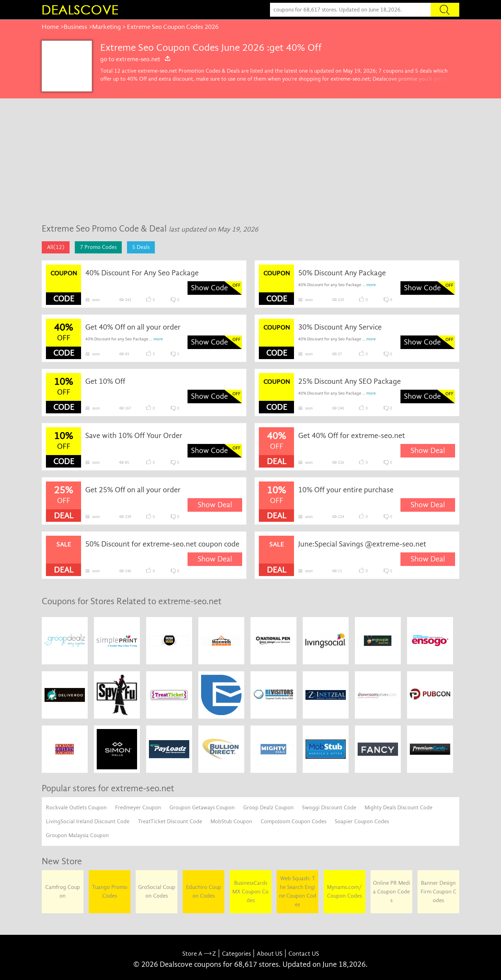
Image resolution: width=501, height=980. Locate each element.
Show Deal (428, 451)
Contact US (304, 954)
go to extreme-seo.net (136, 59)
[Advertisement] (250, 164)
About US (270, 954)
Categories (236, 954)
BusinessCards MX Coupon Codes (250, 892)
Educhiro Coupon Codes (204, 892)
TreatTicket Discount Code (170, 821)
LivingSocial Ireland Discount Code (88, 821)
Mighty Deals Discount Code (399, 808)
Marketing (106, 27)
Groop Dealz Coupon (268, 808)
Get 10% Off (105, 381)
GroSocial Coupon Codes (157, 892)
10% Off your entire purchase (346, 490)
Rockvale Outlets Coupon (76, 808)
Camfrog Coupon (63, 892)
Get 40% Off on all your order (133, 327)
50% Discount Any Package (342, 273)
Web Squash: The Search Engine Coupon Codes (298, 892)
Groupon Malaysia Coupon (77, 835)
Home (50, 27)
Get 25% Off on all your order (133, 490)
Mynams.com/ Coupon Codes (344, 892)
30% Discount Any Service (340, 327)
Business (75, 27)
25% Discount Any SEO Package (349, 381)
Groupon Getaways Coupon (202, 808)
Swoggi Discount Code (329, 808)
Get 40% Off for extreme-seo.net (352, 436)
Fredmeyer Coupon (138, 808)
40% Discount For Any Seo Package (142, 273)
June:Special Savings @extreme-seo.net (362, 544)
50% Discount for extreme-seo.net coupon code (162, 544)
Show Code (209, 288)
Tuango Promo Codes (110, 892)
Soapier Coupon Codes (362, 821)
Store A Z (199, 954)
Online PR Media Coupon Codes (392, 892)
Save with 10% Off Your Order (134, 436)
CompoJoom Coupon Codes (293, 821)
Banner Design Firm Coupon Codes (439, 892)
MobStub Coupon (231, 821)
